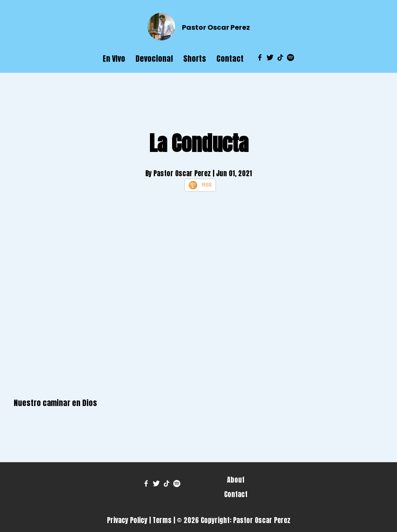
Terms (162, 520)
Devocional (154, 59)
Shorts (195, 59)
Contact (230, 59)
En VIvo (114, 59)
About (236, 480)
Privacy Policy (127, 520)
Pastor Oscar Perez (216, 27)
